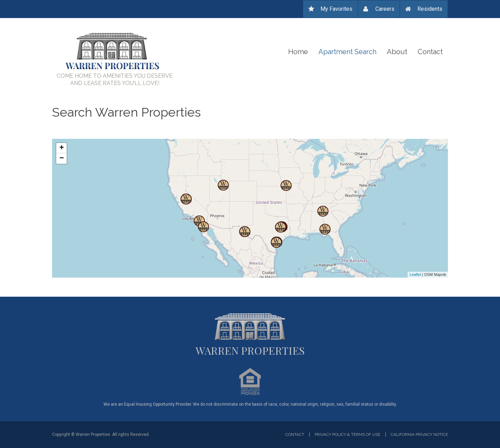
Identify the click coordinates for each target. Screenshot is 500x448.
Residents (430, 9)
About (397, 52)
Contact (430, 52)
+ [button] (62, 148)
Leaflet (415, 274)
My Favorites (336, 9)
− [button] (62, 159)
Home (298, 52)
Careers (385, 9)
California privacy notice (419, 434)
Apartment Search (347, 52)
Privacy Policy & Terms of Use (347, 434)
